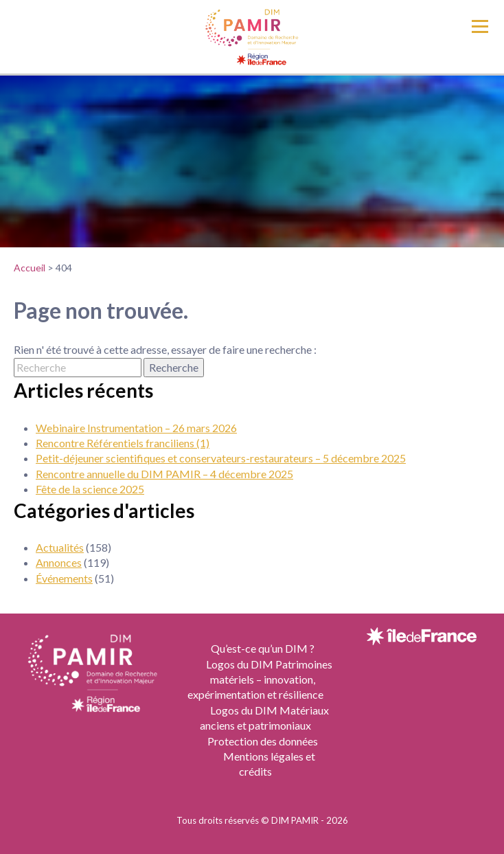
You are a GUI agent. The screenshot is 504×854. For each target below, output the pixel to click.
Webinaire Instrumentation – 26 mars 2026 (136, 428)
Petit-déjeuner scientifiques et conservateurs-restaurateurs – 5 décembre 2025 (221, 458)
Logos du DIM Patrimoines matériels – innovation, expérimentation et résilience (260, 679)
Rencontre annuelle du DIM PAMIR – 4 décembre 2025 (164, 474)
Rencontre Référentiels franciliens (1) (123, 443)
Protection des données (263, 741)
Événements (64, 578)
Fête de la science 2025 (90, 489)
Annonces (59, 562)
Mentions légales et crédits (269, 764)
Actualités (60, 547)
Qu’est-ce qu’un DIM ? (263, 648)
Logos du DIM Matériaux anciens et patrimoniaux (264, 718)
